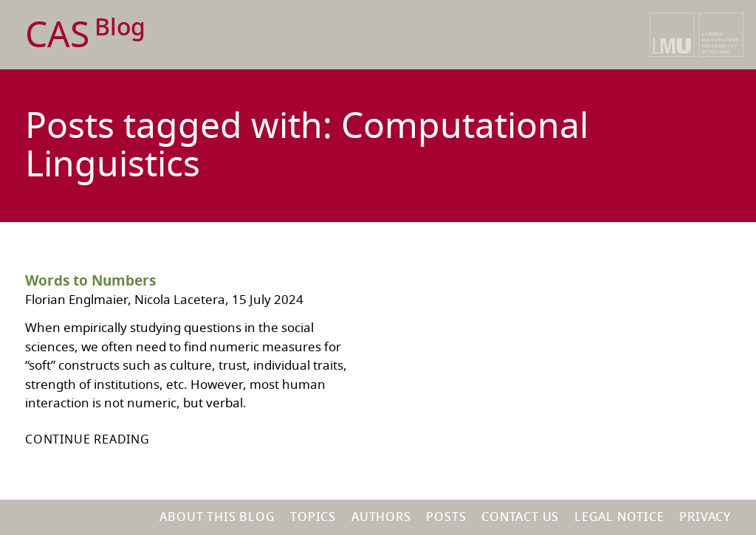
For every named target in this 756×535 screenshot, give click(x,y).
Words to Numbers (90, 281)
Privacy (705, 517)
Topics (313, 517)
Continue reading (87, 440)
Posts (446, 517)
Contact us (520, 517)
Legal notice (619, 517)
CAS (85, 36)
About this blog (217, 517)
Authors (381, 517)
